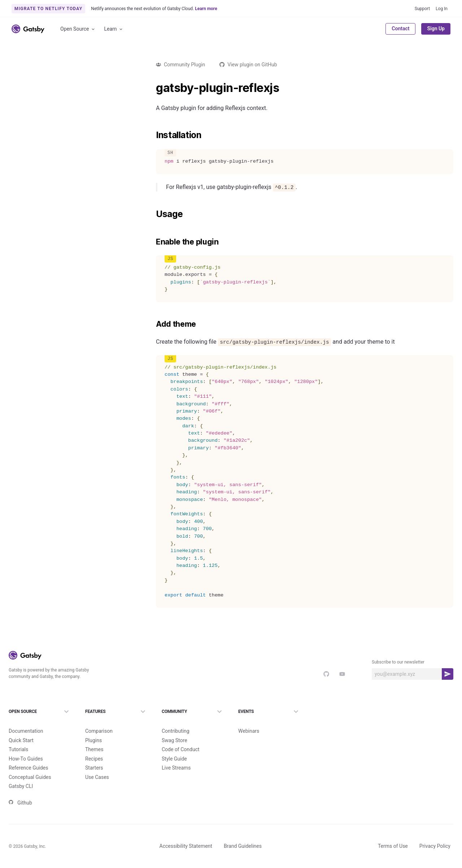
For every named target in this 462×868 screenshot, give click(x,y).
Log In (442, 9)
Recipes (94, 759)
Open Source (78, 29)
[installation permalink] (152, 135)
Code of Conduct (181, 749)
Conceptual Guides (30, 777)
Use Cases (97, 777)
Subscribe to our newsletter (398, 662)
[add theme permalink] (152, 324)
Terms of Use (393, 846)
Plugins (93, 740)
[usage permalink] (152, 214)
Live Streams (176, 768)
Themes (94, 749)
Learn (114, 29)
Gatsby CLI (21, 786)
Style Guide (174, 759)
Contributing (176, 731)
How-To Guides (26, 759)
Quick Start (21, 740)
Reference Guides (28, 768)
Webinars (249, 731)
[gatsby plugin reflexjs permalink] (152, 88)
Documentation (26, 731)
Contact (400, 28)
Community (193, 711)
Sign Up (436, 28)
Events (269, 711)
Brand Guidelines (243, 846)
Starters (94, 768)
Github (20, 803)
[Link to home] (28, 29)
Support (422, 9)
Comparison (99, 731)
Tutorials (18, 749)
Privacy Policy (435, 846)
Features (116, 711)
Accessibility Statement (186, 846)
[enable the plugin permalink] (152, 242)
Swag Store (175, 740)
